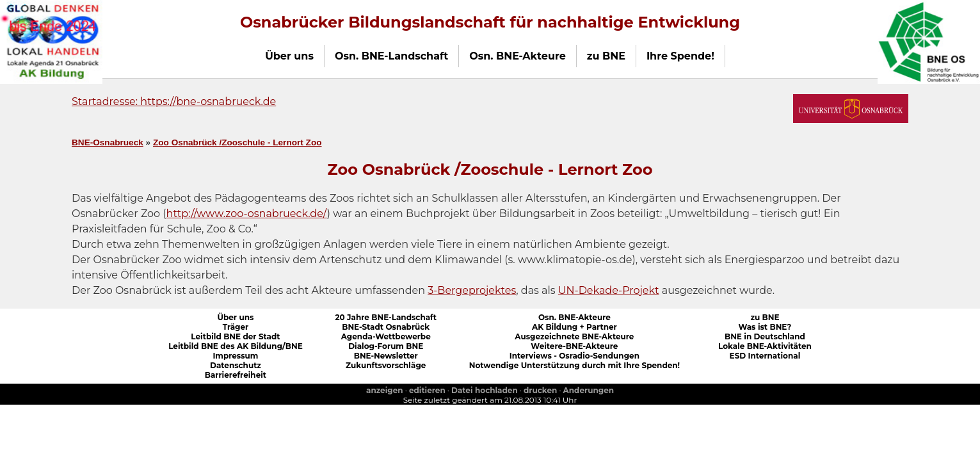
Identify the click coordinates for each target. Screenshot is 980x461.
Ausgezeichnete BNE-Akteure (574, 336)
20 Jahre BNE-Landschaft (386, 317)
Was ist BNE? (765, 327)
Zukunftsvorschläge (386, 365)
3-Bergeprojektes (472, 290)
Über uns (236, 317)
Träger (236, 327)
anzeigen (385, 390)
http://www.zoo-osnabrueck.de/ (247, 214)
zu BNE (765, 317)
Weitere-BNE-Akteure (574, 346)
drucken (540, 390)
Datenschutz (236, 365)
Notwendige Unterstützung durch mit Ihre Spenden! (574, 365)
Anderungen (589, 390)
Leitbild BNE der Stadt (235, 336)
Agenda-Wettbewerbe (386, 336)
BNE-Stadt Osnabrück (386, 327)
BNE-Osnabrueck (108, 142)
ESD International (765, 356)
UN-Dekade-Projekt (609, 290)
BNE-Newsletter (386, 356)
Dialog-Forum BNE (386, 346)
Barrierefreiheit (236, 375)
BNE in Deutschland (765, 336)
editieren (427, 390)
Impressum (235, 356)
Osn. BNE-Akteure (574, 317)
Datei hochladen (485, 390)
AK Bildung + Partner (574, 327)
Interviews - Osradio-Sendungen (574, 356)
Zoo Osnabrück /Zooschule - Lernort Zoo (237, 142)
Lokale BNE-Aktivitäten (765, 346)
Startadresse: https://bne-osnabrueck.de (174, 101)
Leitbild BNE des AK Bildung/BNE (236, 346)
